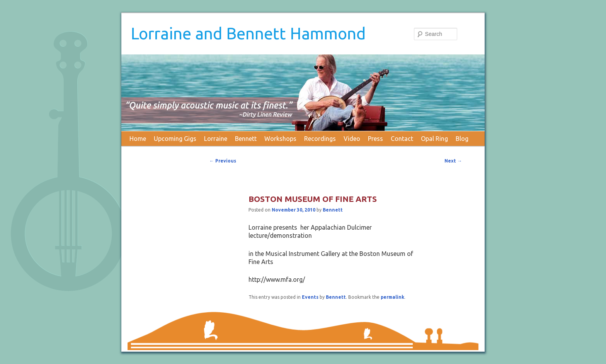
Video (352, 139)
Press (375, 139)
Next (453, 161)
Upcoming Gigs (175, 139)
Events (310, 297)
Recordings (320, 139)
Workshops (280, 139)
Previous (223, 161)
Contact (402, 139)
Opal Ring (434, 139)
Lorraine (216, 139)
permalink (392, 297)
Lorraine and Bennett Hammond (248, 33)
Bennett (246, 139)
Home (138, 139)
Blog (462, 139)
